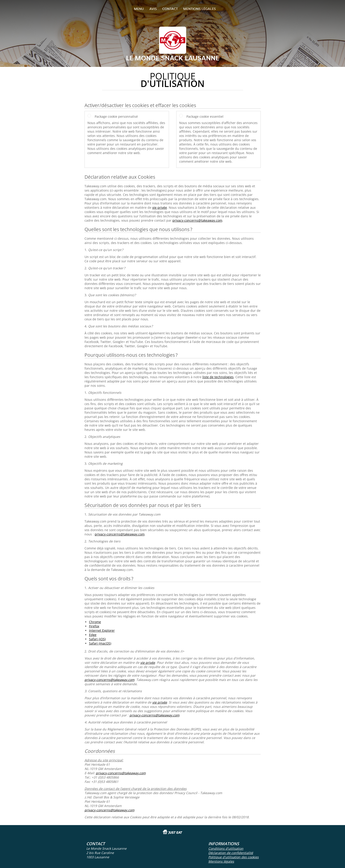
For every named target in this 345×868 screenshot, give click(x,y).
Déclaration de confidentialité (231, 853)
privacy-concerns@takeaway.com (197, 220)
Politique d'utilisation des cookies (234, 857)
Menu (139, 9)
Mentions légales (199, 9)
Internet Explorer (102, 630)
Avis (153, 9)
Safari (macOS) (100, 643)
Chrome (95, 622)
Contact (170, 9)
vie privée (160, 208)
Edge (93, 635)
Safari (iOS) (97, 639)
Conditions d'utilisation (226, 848)
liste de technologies (218, 377)
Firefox (94, 626)
